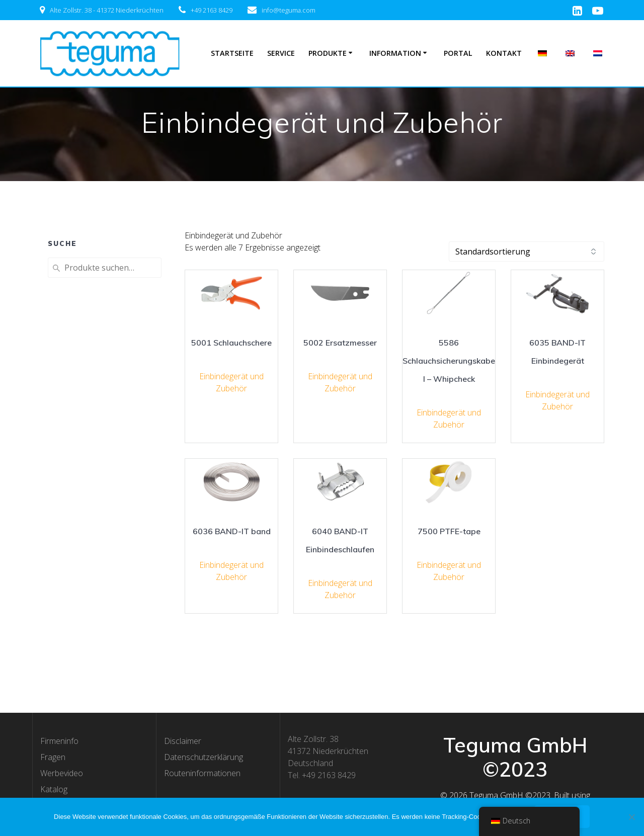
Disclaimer (183, 741)
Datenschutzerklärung (204, 757)
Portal (458, 53)
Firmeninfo (59, 741)
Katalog (54, 789)
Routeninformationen (202, 773)
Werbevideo (62, 773)
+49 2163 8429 (212, 10)
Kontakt (504, 53)
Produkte (328, 53)
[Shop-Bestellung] (527, 252)
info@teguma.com (289, 10)
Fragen (53, 757)
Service (281, 53)
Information (395, 53)
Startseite (232, 53)
